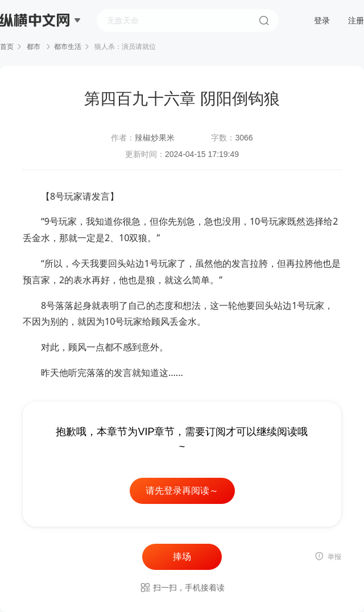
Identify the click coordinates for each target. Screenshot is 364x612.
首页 (7, 47)
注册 (356, 20)
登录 (322, 20)
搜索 (264, 20)
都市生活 (68, 47)
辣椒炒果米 (155, 138)
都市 (34, 47)
